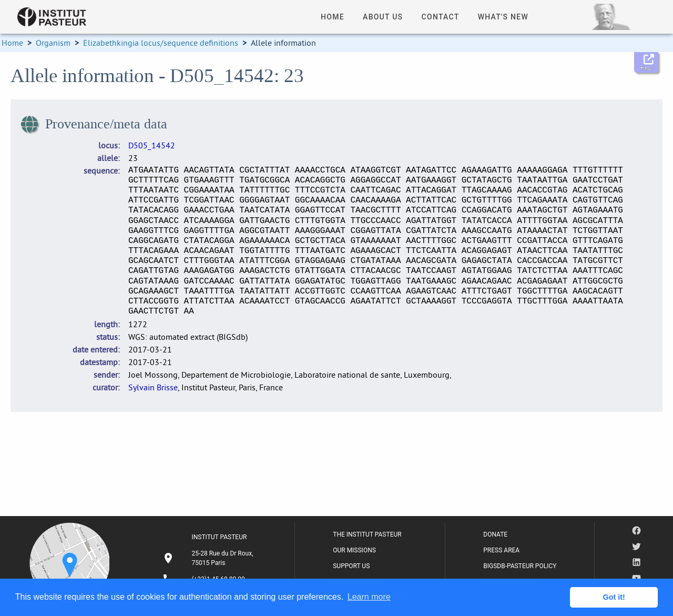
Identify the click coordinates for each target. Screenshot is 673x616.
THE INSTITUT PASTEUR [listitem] (367, 534)
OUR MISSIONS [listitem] (354, 550)
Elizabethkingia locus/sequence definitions (161, 43)
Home (12, 43)
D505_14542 (152, 145)
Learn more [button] (369, 597)
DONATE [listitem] (495, 534)
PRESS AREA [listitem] (501, 550)
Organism (53, 43)
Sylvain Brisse (153, 387)
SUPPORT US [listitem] (351, 566)
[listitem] (209, 558)
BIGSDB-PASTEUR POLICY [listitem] (520, 566)
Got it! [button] (614, 597)
